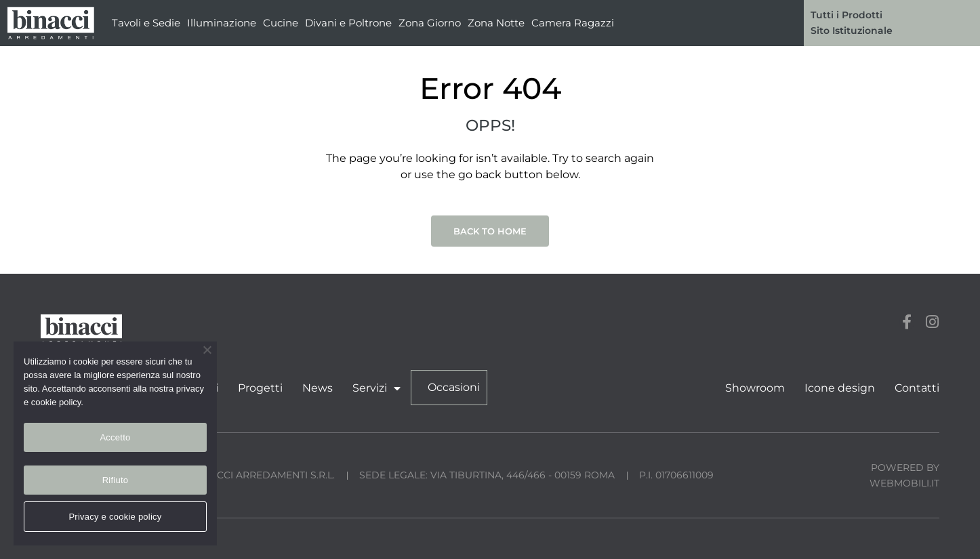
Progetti (260, 388)
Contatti (917, 388)
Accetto (115, 437)
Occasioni (454, 387)
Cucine (281, 23)
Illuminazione (222, 23)
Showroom (755, 388)
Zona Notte (496, 23)
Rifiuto (116, 480)
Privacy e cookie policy (115, 517)
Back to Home (490, 231)
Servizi (376, 388)
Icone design (840, 388)
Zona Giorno (430, 23)
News (318, 388)
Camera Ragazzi (573, 23)
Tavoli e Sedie (146, 23)
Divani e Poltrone (348, 23)
